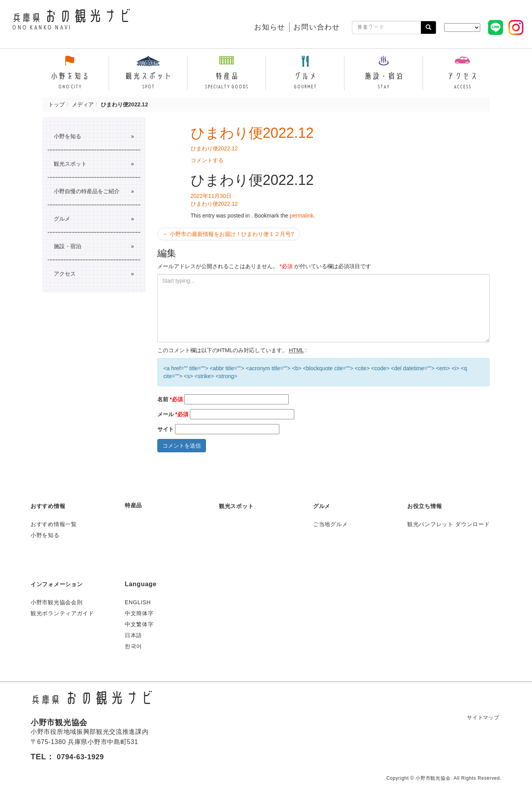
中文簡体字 (139, 613)
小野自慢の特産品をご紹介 (87, 191)
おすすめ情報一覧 (54, 524)
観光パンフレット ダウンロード (448, 524)
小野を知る (67, 136)
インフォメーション (60, 584)
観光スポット (70, 164)
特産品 (135, 505)
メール (173, 414)
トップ (56, 104)
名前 (170, 399)
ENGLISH (138, 602)
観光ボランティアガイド (62, 613)
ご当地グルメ (330, 524)
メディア (83, 104)
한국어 (133, 646)
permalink (302, 216)
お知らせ (270, 27)
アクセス (65, 274)
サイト (166, 429)
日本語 (133, 635)
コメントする (207, 160)
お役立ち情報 (427, 506)
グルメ (62, 219)
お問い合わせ (317, 27)
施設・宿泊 (67, 246)
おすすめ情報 (50, 506)
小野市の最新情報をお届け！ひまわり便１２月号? (229, 234)
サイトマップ (481, 717)
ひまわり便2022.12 (252, 133)
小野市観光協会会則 (56, 602)
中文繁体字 (139, 624)
